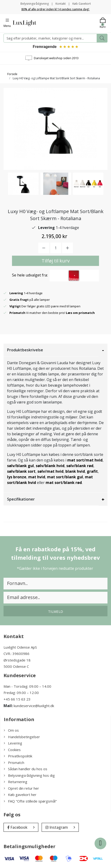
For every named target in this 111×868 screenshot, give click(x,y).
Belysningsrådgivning (35, 4)
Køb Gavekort (82, 4)
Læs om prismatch (80, 313)
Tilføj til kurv (56, 261)
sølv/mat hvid (50, 471)
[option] (23, 184)
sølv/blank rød (80, 466)
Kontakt (61, 4)
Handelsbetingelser (22, 737)
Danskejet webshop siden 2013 (56, 58)
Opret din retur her (21, 788)
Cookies (12, 750)
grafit (92, 471)
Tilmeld (55, 611)
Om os (11, 730)
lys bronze (17, 477)
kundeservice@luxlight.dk (34, 706)
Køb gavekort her (20, 795)
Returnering (16, 782)
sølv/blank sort (21, 471)
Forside (12, 74)
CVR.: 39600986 (16, 654)
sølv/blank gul (20, 466)
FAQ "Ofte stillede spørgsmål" (30, 801)
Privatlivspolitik (18, 756)
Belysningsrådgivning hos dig (29, 775)
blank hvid (75, 471)
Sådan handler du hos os (26, 769)
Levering (13, 743)
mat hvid (37, 477)
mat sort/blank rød (64, 483)
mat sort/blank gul (65, 477)
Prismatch (14, 763)
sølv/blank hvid (50, 466)
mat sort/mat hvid (85, 460)
